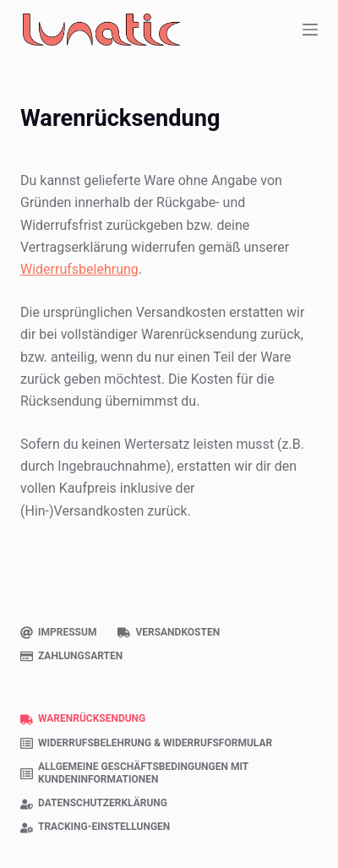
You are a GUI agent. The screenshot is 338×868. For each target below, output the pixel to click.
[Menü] (310, 30)
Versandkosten (169, 633)
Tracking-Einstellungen (95, 827)
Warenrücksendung (83, 719)
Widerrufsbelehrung (79, 269)
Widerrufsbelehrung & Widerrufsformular (146, 743)
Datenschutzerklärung (94, 803)
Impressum (58, 633)
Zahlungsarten (71, 656)
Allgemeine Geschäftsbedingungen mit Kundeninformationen (134, 773)
